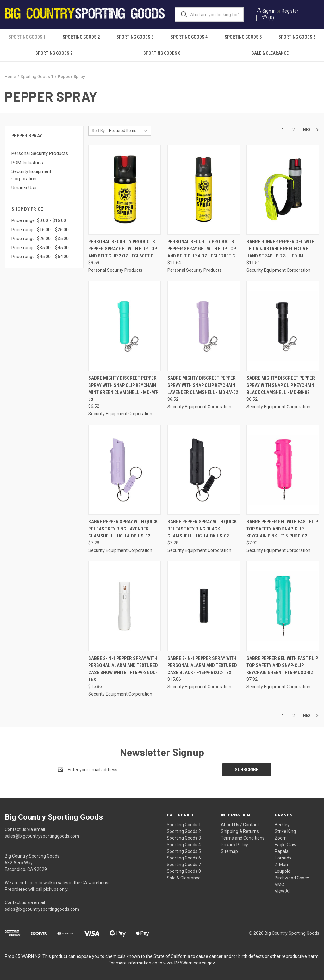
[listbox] (130, 131)
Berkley (282, 825)
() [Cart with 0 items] (270, 17)
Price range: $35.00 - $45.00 (40, 248)
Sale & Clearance (270, 53)
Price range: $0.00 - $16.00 (39, 221)
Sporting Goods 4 (189, 37)
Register (292, 11)
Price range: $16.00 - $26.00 (40, 230)
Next (311, 130)
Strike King (285, 832)
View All (283, 891)
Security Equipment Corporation (31, 176)
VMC (279, 885)
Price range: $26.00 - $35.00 (40, 239)
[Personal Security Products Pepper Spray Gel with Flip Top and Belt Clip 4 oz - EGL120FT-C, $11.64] (204, 190)
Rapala (282, 852)
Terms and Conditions (243, 838)
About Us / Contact (240, 825)
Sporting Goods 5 (243, 37)
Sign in (271, 11)
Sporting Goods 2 (81, 37)
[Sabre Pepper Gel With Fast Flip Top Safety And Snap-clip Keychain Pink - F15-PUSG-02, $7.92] (283, 470)
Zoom (281, 838)
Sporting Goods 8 (162, 53)
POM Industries (27, 163)
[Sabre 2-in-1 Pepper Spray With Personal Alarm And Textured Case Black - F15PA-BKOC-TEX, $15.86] (204, 607)
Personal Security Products (40, 154)
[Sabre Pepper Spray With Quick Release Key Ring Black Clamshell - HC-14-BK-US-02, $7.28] (204, 470)
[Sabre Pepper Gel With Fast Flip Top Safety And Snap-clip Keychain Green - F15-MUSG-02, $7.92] (283, 607)
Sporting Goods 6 (184, 858)
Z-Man (281, 865)
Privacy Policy (234, 845)
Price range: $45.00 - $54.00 (40, 257)
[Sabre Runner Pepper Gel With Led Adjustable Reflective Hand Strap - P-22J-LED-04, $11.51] (283, 190)
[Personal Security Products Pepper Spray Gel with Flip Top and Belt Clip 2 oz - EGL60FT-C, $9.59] (125, 190)
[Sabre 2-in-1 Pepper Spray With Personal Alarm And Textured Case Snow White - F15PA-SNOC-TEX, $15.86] (125, 607)
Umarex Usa (24, 188)
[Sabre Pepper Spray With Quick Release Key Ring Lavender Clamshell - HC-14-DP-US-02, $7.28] (125, 470)
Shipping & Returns (240, 832)
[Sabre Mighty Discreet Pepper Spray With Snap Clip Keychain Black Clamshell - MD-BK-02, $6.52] (283, 327)
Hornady (283, 858)
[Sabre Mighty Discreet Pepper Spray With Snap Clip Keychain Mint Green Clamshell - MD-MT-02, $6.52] (125, 327)
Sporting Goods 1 (27, 37)
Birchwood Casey (292, 878)
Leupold (283, 871)
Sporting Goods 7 (54, 53)
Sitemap (229, 852)
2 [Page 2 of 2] (294, 130)
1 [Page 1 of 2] (283, 130)
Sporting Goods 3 (135, 37)
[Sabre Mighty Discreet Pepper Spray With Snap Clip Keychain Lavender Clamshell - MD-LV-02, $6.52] (204, 327)
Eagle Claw (286, 845)
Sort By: (99, 131)
